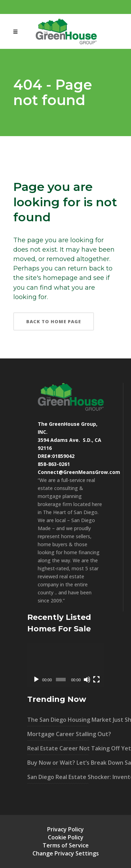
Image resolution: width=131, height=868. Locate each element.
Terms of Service (66, 845)
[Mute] (87, 680)
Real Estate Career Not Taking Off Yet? (58, 748)
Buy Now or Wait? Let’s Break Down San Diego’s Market (58, 763)
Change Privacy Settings (66, 853)
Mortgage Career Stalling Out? (58, 734)
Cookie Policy (66, 837)
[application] (66, 665)
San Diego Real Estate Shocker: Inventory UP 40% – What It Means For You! (58, 777)
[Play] (36, 680)
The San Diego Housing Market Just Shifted (58, 720)
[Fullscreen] (96, 680)
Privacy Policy (65, 829)
